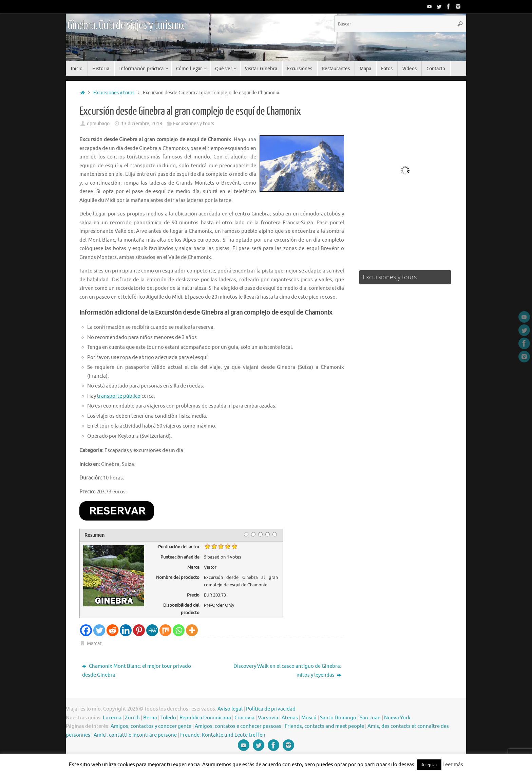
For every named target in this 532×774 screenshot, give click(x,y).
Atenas (290, 718)
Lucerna (112, 718)
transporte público (119, 396)
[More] (192, 630)
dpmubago (98, 124)
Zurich (132, 718)
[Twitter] (99, 630)
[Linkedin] (126, 630)
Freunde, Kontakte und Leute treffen (223, 735)
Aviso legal (230, 709)
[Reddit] (112, 630)
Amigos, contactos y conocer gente (151, 726)
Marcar (94, 644)
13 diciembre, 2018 (142, 124)
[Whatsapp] (179, 630)
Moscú (309, 718)
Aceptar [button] (429, 765)
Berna (150, 718)
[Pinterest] (139, 630)
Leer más (453, 765)
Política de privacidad (271, 709)
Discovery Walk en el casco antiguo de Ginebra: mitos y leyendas (287, 671)
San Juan (370, 718)
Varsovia (268, 718)
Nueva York (397, 718)
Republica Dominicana (205, 718)
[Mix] (165, 630)
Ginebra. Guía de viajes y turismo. (126, 25)
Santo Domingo (338, 718)
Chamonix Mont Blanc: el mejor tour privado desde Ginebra (137, 671)
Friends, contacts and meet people (324, 726)
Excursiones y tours (114, 93)
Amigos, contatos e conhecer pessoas (238, 726)
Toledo (168, 718)
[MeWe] (152, 630)
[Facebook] (86, 630)
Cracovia (244, 718)
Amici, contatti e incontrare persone (135, 735)
